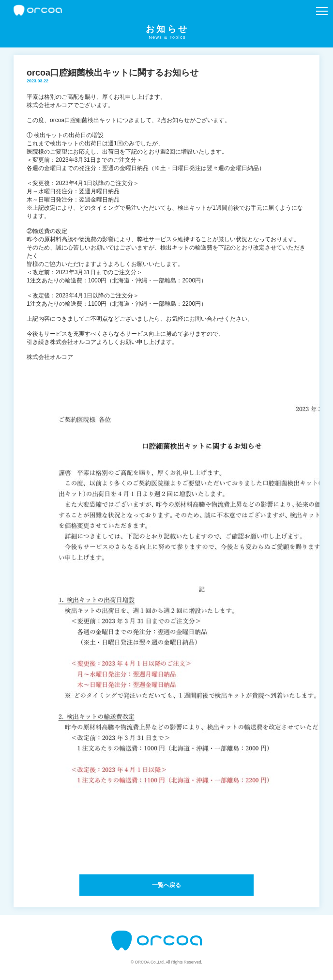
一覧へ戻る (166, 885)
